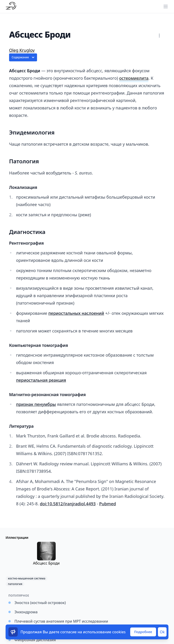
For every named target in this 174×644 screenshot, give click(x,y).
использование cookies (104, 632)
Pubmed (108, 504)
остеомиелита (134, 78)
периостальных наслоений (76, 313)
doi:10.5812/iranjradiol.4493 (68, 504)
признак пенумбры (36, 404)
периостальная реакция (41, 380)
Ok (162, 632)
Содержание (24, 57)
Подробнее (143, 632)
